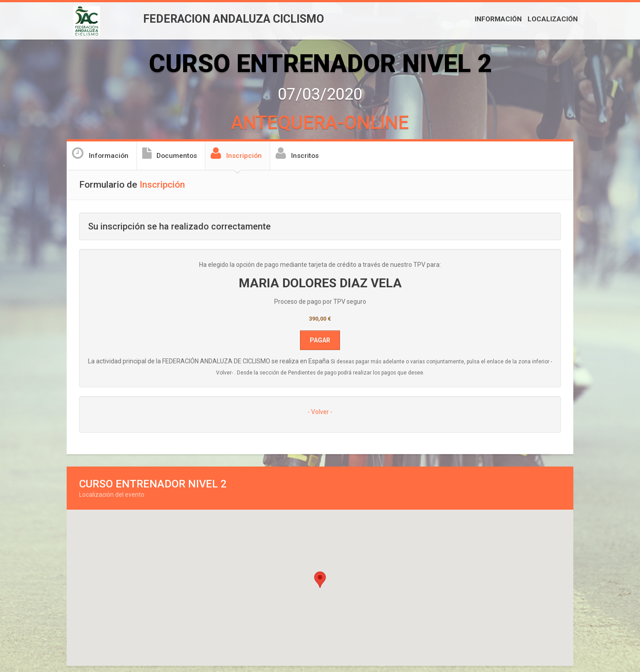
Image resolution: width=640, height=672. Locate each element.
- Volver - (320, 412)
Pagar (320, 340)
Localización (553, 19)
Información (498, 19)
